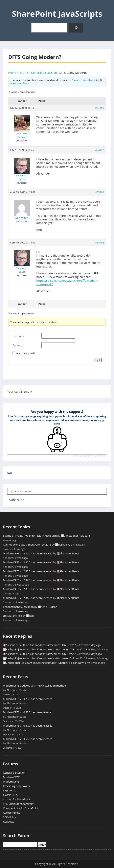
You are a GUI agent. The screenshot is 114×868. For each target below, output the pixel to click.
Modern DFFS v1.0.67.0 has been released (28, 726)
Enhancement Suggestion (18, 607)
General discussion (44, 73)
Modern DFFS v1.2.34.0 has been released (28, 580)
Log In (98, 360)
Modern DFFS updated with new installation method (35, 686)
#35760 (100, 192)
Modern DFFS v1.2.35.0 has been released (28, 571)
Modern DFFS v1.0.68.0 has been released (28, 712)
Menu (7, 7)
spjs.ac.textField (13, 616)
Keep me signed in (26, 353)
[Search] (76, 28)
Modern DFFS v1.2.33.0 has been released (28, 589)
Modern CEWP (12, 777)
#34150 (100, 108)
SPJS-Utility (9, 817)
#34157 (100, 150)
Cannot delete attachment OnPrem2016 (27, 545)
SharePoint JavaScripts (57, 14)
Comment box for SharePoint (21, 808)
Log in (11, 472)
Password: (18, 345)
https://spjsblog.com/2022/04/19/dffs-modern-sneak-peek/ (67, 282)
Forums (24, 73)
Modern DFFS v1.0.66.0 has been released (28, 739)
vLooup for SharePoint (17, 799)
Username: (19, 336)
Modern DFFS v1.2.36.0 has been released (28, 553)
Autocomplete (12, 813)
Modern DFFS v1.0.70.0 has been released (28, 699)
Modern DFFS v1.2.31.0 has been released (28, 598)
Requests (9, 822)
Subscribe (17, 500)
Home (12, 73)
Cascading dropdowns (16, 786)
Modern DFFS (11, 782)
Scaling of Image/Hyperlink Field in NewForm (30, 536)
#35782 (100, 243)
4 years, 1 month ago (84, 80)
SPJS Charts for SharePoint (19, 804)
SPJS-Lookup (11, 790)
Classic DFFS (10, 795)
